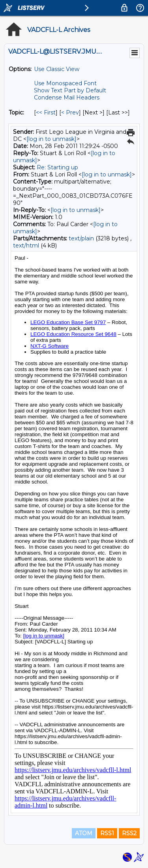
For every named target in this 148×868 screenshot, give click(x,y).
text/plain (81, 238)
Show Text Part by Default (70, 90)
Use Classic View (57, 69)
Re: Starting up (57, 167)
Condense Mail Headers (67, 97)
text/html (26, 246)
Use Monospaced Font (65, 83)
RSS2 (129, 833)
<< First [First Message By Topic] (46, 112)
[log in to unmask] (52, 139)
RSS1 (107, 833)
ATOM (84, 833)
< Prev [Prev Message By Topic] (70, 112)
